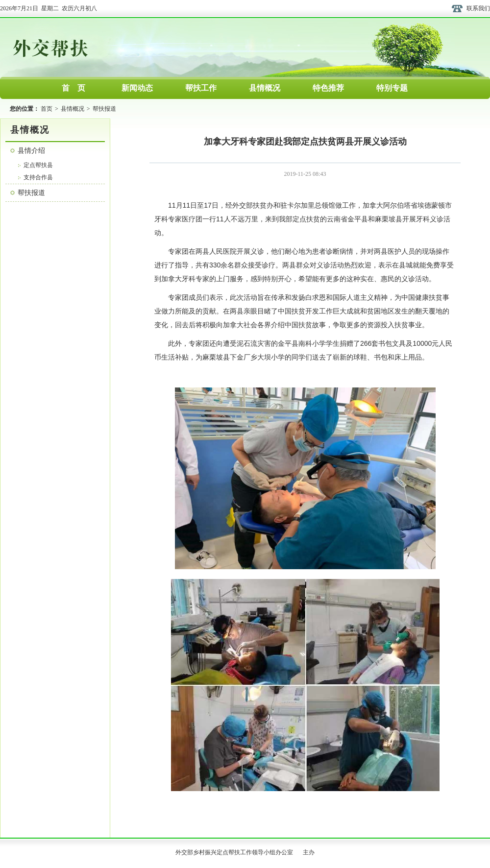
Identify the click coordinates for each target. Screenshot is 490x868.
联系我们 (478, 8)
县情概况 (265, 88)
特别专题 (392, 88)
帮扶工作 (201, 88)
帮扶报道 (104, 109)
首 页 (73, 88)
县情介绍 (31, 151)
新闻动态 (137, 88)
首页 (47, 109)
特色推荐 (328, 88)
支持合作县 (38, 177)
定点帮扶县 (38, 165)
